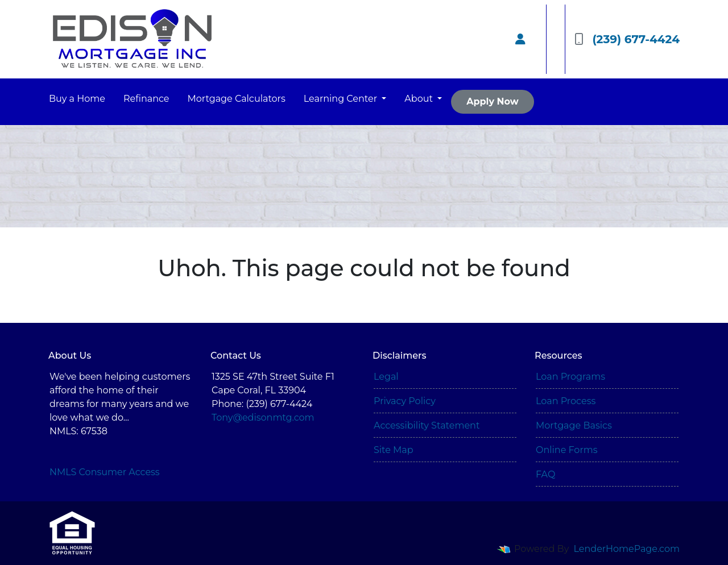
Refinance (146, 99)
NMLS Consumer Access (105, 472)
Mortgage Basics (574, 425)
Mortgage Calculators (237, 99)
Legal (386, 377)
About (420, 99)
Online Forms (566, 450)
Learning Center (342, 99)
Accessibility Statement (427, 425)
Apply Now (492, 101)
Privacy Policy (405, 401)
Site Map (394, 450)
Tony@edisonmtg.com (263, 417)
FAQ (545, 474)
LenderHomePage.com (627, 549)
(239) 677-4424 (627, 39)
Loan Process (566, 401)
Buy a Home (77, 99)
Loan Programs (570, 377)
